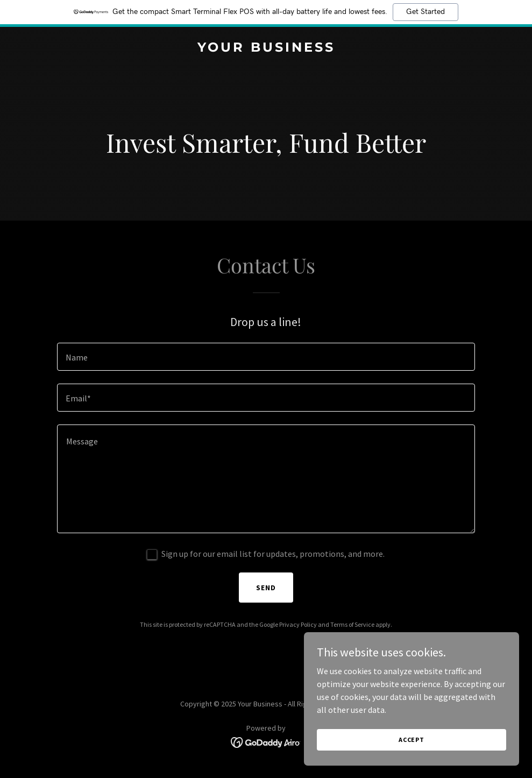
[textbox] (266, 357)
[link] (266, 48)
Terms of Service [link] (352, 624)
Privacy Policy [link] (298, 624)
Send (266, 588)
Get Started (425, 12)
